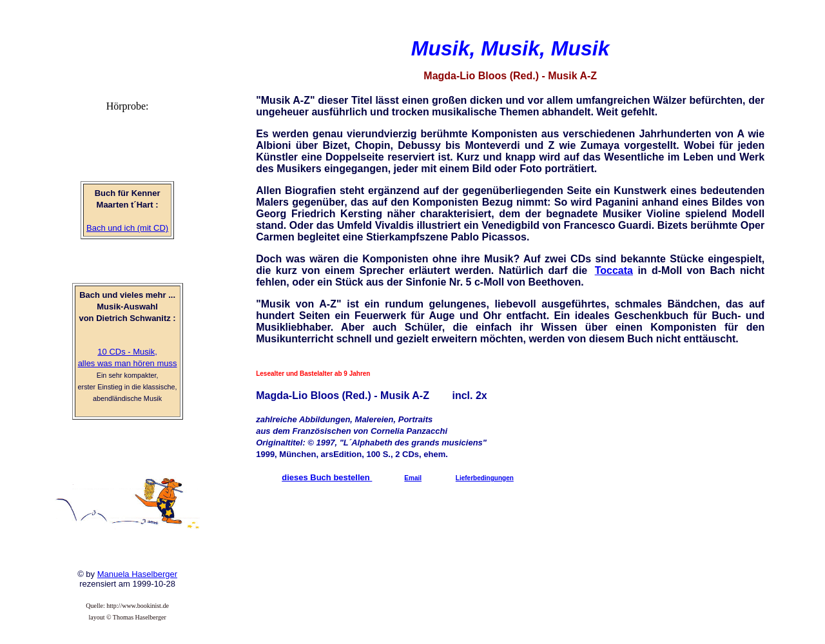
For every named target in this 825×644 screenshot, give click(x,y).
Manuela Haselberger (137, 574)
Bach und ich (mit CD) (127, 228)
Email (413, 478)
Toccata (614, 270)
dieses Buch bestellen (327, 477)
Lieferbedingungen (485, 478)
